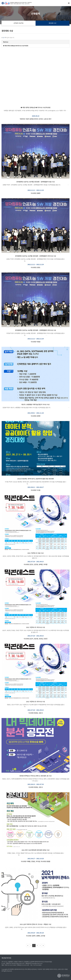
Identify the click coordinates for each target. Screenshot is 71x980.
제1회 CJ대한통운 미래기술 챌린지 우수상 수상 (35, 404)
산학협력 (36, 14)
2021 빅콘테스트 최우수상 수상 (35, 627)
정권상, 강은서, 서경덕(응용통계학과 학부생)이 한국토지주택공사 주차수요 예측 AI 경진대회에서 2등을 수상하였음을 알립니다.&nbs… (36, 780)
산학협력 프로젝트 (19, 23)
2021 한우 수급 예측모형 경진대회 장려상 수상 (35, 850)
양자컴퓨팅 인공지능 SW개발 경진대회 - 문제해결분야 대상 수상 (36, 182)
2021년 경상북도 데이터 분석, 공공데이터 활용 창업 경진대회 (35, 479)
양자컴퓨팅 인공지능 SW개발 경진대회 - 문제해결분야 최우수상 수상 (36, 256)
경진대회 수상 (52, 23)
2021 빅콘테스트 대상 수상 (35, 553)
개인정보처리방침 (6, 958)
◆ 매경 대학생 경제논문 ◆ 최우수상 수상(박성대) (36, 107)
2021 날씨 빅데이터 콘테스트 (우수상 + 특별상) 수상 (35, 924)
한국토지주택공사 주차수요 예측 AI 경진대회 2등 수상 (36, 776)
